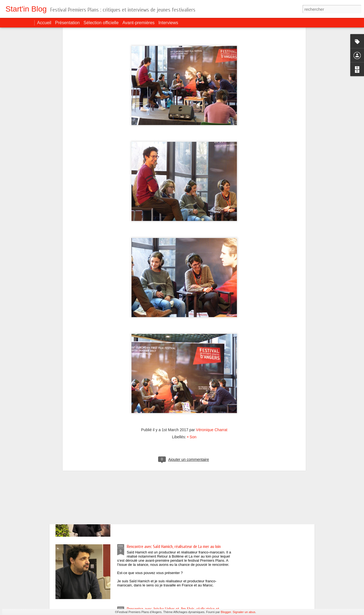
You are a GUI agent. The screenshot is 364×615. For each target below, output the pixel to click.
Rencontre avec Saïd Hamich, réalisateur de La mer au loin (174, 547)
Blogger (226, 612)
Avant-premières (138, 23)
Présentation (68, 23)
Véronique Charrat (212, 372)
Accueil (44, 23)
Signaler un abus (244, 612)
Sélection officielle (101, 23)
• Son (192, 379)
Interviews (168, 23)
